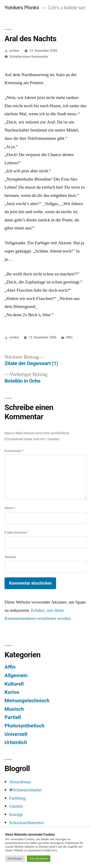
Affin (69, 337)
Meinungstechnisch (27, 701)
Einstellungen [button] (15, 859)
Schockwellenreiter (26, 823)
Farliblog (17, 798)
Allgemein (16, 675)
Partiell (13, 717)
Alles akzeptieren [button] (39, 859)
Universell (16, 734)
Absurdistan (20, 782)
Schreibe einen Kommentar (29, 57)
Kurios (12, 692)
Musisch (14, 709)
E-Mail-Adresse (16, 533)
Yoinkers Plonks (22, 8)
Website (10, 557)
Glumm (16, 806)
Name (10, 508)
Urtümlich (16, 742)
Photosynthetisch (25, 726)
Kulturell (14, 684)
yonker (14, 51)
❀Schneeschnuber (26, 790)
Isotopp (16, 814)
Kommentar (14, 451)
